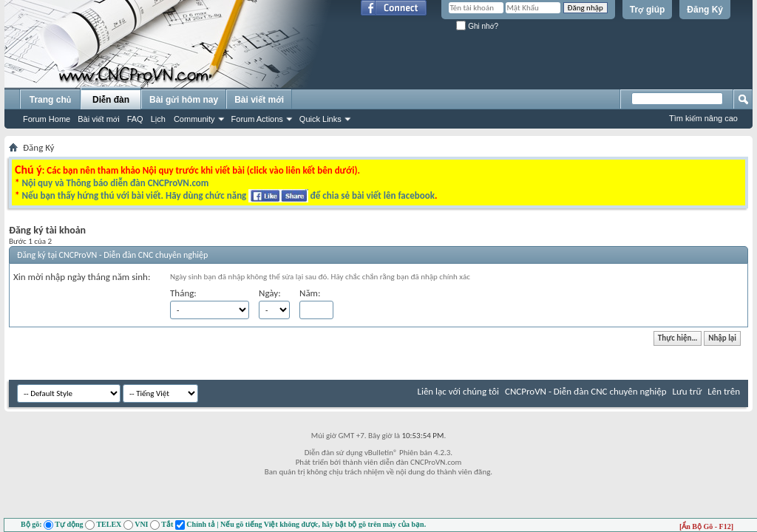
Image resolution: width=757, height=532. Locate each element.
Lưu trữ (688, 391)
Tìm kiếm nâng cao (703, 118)
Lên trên (724, 391)
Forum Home (47, 119)
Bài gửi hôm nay (184, 100)
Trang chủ (50, 100)
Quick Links (320, 119)
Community (194, 119)
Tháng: (183, 293)
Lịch (158, 119)
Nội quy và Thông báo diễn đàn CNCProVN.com (115, 183)
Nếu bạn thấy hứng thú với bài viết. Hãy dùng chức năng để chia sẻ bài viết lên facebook (228, 195)
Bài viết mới (98, 119)
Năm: (310, 293)
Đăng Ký (705, 10)
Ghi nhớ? (477, 26)
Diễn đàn (111, 100)
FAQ (135, 119)
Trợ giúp (648, 10)
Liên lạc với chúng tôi (458, 391)
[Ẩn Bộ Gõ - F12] (706, 526)
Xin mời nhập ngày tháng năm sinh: (82, 277)
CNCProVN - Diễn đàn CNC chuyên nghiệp (586, 391)
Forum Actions (257, 119)
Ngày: (270, 293)
